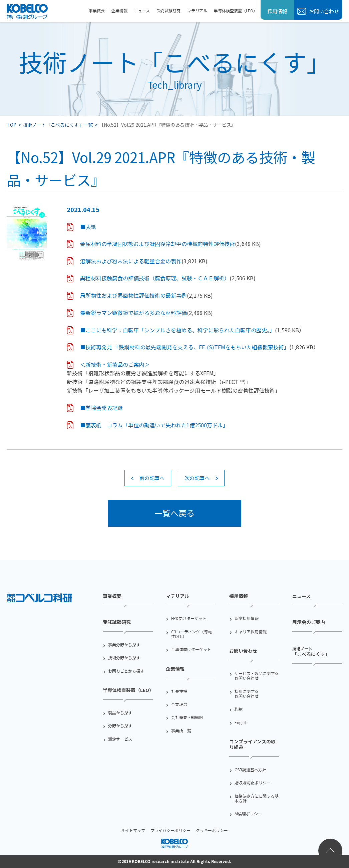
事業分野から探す (124, 645)
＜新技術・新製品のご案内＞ (115, 364)
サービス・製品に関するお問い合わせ (257, 676)
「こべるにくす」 (311, 651)
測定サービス (120, 739)
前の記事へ (152, 478)
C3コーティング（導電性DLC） (192, 634)
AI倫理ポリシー (248, 814)
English (241, 722)
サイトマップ (133, 830)
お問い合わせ (323, 11)
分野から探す (120, 726)
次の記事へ (197, 478)
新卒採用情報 (247, 618)
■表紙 (88, 227)
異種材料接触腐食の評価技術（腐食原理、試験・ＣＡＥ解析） (155, 278)
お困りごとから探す (126, 671)
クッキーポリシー (212, 830)
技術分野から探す (124, 658)
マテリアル (197, 10)
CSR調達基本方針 (250, 770)
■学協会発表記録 (101, 408)
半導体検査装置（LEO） (236, 10)
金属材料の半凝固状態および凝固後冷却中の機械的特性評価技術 (157, 244)
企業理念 (179, 704)
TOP (12, 125)
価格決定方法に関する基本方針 (257, 798)
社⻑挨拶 (179, 691)
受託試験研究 (168, 10)
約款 (239, 709)
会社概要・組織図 (187, 717)
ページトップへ (330, 851)
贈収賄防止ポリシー (253, 783)
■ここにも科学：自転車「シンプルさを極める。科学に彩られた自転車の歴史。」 (178, 330)
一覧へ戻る (174, 513)
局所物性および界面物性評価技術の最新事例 (133, 295)
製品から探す (120, 713)
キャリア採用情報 (251, 632)
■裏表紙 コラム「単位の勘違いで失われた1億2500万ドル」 (154, 425)
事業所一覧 (181, 731)
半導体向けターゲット (191, 649)
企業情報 (119, 10)
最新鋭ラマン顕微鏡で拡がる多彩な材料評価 (133, 313)
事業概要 (97, 10)
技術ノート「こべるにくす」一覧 (58, 125)
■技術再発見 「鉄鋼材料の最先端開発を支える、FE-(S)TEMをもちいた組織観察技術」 (185, 347)
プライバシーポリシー (170, 830)
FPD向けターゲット (189, 618)
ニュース (142, 10)
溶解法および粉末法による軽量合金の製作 (131, 261)
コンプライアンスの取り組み (252, 744)
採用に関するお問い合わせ (247, 694)
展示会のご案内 (309, 622)
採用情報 (277, 11)
